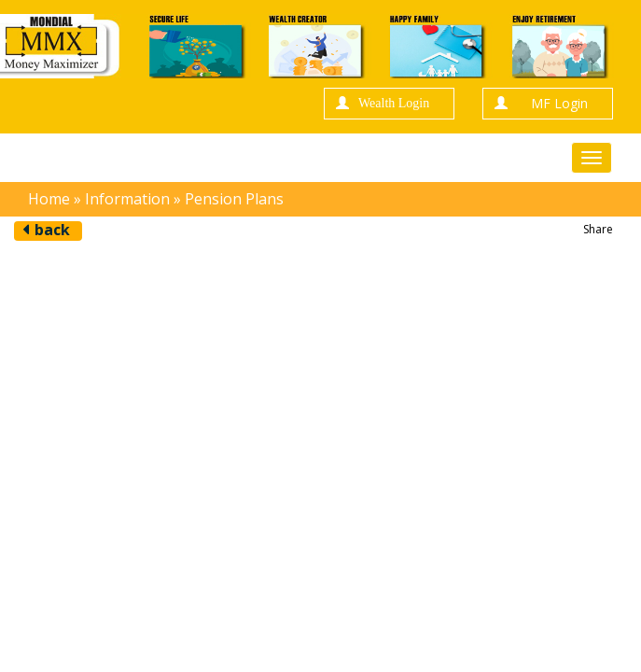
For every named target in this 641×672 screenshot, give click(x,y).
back (52, 230)
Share (598, 229)
